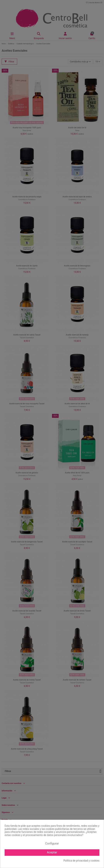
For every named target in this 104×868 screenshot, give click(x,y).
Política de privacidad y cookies (81, 861)
